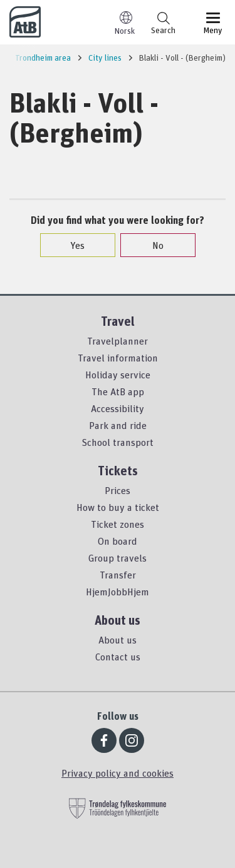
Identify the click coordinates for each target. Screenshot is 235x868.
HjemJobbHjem (118, 592)
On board (118, 541)
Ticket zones (118, 524)
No (152, 245)
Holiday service (118, 375)
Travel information (118, 358)
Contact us (118, 657)
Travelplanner (118, 341)
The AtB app (118, 391)
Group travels (118, 558)
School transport (118, 442)
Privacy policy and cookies (118, 773)
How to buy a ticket (118, 507)
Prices (118, 490)
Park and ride (118, 425)
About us (118, 640)
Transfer (118, 575)
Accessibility (118, 408)
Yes (71, 245)
